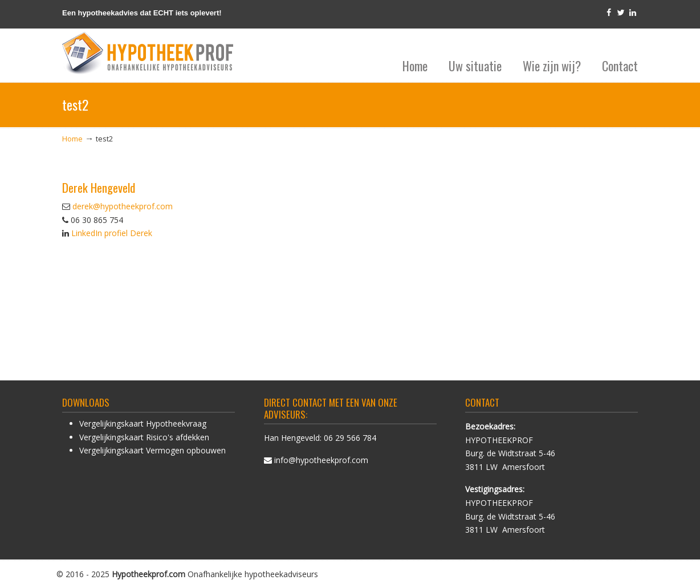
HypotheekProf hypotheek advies (148, 54)
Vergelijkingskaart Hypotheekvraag (143, 423)
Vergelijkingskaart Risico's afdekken (144, 437)
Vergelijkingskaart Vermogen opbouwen (152, 450)
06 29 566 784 (350, 438)
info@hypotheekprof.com (321, 460)
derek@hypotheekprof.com (123, 206)
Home (72, 139)
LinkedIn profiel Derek (112, 233)
